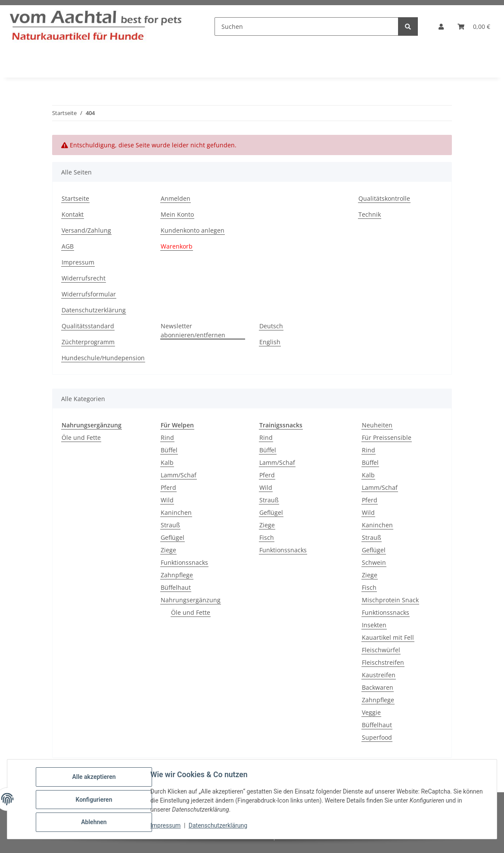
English (270, 342)
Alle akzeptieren (95, 778)
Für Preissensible (387, 437)
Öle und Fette (81, 437)
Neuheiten (377, 425)
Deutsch (271, 326)
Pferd (168, 487)
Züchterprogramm (88, 342)
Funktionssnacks (184, 562)
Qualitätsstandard (88, 326)
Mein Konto (177, 214)
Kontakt (73, 214)
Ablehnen (95, 822)
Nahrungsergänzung (191, 600)
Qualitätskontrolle (384, 198)
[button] (441, 26)
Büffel (169, 450)
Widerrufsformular (89, 294)
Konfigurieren (95, 800)
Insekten (374, 625)
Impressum (166, 826)
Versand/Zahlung (86, 230)
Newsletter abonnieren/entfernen (193, 330)
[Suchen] (306, 26)
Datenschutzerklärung (219, 826)
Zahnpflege (177, 575)
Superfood (377, 737)
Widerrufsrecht (84, 278)
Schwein (374, 562)
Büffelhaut (176, 587)
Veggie (371, 712)
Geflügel (173, 537)
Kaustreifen (379, 675)
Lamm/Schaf (179, 475)
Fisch (267, 537)
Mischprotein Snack (390, 600)
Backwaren (378, 687)
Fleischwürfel (381, 650)
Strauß (170, 525)
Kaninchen (176, 512)
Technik (370, 214)
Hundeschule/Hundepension (103, 358)
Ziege (168, 550)
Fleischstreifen (383, 662)
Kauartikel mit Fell (388, 637)
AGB (68, 246)
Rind (167, 437)
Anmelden (176, 198)
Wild (167, 500)
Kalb (167, 462)
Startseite (75, 198)
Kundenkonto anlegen (193, 230)
